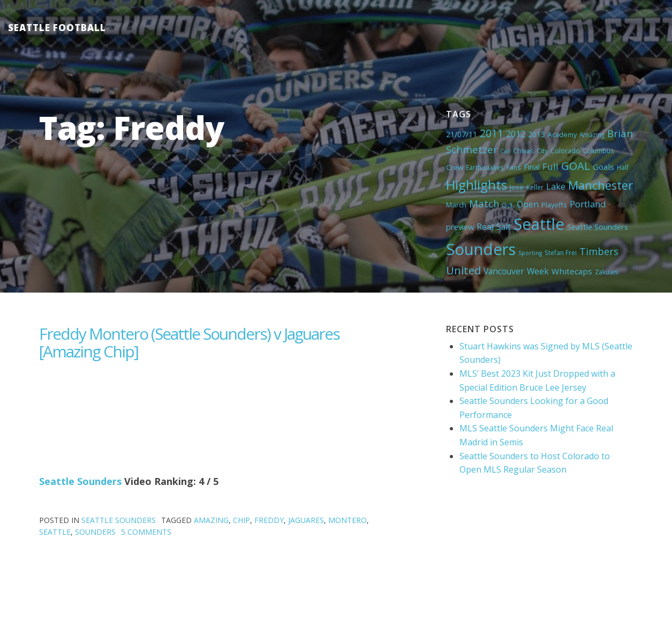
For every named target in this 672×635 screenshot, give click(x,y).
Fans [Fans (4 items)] (514, 167)
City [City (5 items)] (542, 151)
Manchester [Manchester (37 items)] (601, 185)
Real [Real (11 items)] (485, 227)
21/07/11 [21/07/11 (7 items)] (462, 134)
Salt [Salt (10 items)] (504, 227)
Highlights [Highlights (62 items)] (477, 185)
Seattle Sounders (80, 481)
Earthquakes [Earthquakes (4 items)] (485, 167)
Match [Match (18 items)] (484, 203)
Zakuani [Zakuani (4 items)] (607, 272)
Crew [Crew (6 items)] (455, 167)
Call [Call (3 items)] (505, 151)
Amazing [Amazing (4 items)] (592, 135)
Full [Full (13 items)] (550, 166)
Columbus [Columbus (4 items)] (598, 151)
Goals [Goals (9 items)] (603, 167)
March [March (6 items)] (456, 205)
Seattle (55, 532)
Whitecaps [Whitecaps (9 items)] (572, 271)
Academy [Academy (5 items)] (562, 135)
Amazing (211, 520)
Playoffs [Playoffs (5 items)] (554, 205)
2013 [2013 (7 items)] (537, 134)
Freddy (269, 520)
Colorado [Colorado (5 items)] (565, 151)
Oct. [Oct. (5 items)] (508, 205)
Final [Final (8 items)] (532, 167)
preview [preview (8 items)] (460, 227)
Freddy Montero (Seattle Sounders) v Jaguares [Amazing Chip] (189, 342)
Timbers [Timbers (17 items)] (599, 251)
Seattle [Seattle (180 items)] (539, 224)
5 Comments (146, 532)
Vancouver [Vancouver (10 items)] (504, 271)
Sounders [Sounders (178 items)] (481, 249)
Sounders (95, 532)
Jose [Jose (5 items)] (517, 187)
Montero (348, 520)
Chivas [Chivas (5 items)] (523, 151)
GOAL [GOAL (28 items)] (576, 166)
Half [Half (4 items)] (623, 167)
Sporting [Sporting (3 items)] (530, 253)
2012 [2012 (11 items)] (516, 134)
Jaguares (306, 520)
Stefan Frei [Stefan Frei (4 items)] (561, 252)
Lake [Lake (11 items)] (556, 186)
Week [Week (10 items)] (538, 271)
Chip (241, 520)
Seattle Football (57, 28)
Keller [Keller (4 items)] (535, 187)
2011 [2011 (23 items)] (492, 133)
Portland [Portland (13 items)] (588, 204)
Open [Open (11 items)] (528, 204)
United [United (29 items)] (463, 270)
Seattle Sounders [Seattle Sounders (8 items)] (598, 227)
